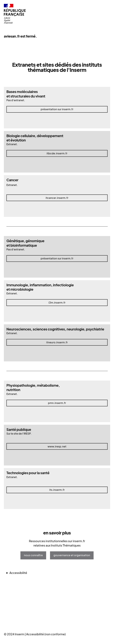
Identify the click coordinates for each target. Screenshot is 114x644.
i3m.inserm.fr (57, 303)
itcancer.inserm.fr (57, 198)
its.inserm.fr (57, 490)
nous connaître (33, 555)
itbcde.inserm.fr (57, 153)
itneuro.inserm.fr (57, 342)
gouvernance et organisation (72, 555)
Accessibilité (18, 573)
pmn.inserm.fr (57, 403)
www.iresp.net (57, 446)
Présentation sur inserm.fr (57, 109)
